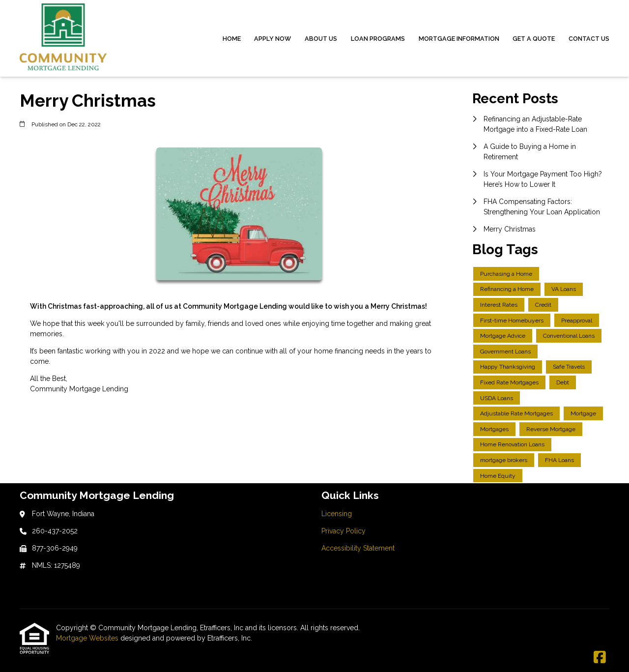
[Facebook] (600, 658)
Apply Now (272, 39)
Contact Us (589, 39)
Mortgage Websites (88, 638)
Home (232, 39)
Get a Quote (534, 39)
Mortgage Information (459, 39)
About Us (321, 39)
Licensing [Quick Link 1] (337, 514)
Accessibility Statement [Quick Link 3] (358, 548)
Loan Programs (378, 39)
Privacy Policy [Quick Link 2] (343, 531)
